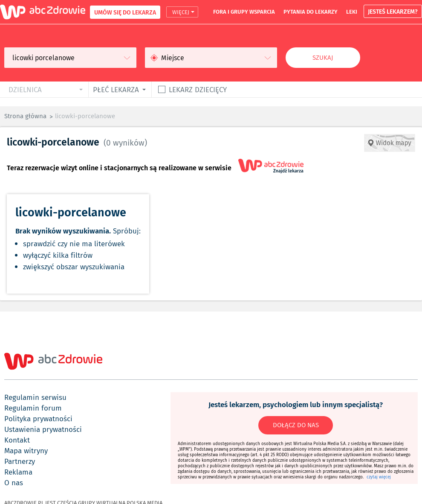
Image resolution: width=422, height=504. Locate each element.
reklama (18, 472)
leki (352, 12)
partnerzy (20, 461)
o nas (14, 483)
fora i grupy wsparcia (244, 12)
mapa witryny (26, 451)
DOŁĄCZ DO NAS (296, 425)
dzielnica (25, 89)
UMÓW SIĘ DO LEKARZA (125, 12)
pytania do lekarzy (311, 12)
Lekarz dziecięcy (198, 89)
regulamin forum (33, 408)
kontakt (17, 440)
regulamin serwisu (35, 397)
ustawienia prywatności (43, 429)
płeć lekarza (116, 89)
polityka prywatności (38, 419)
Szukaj (323, 58)
